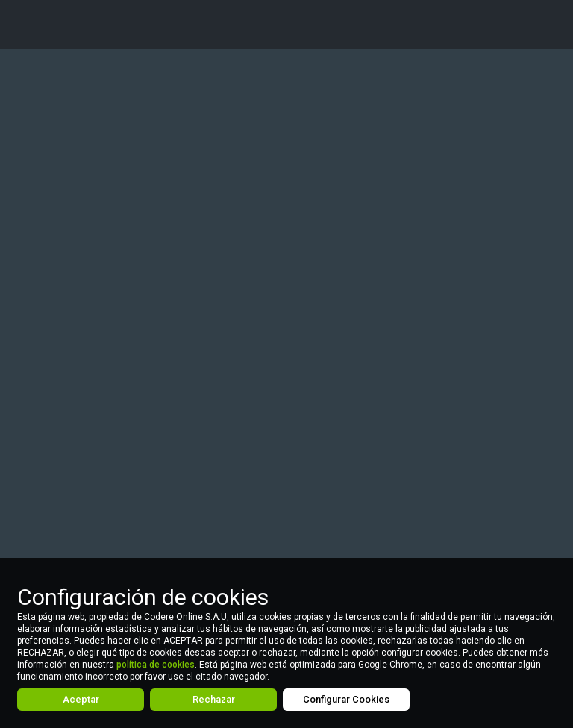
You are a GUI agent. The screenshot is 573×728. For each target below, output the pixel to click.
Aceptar (81, 699)
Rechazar (214, 699)
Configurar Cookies (346, 699)
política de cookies (156, 665)
